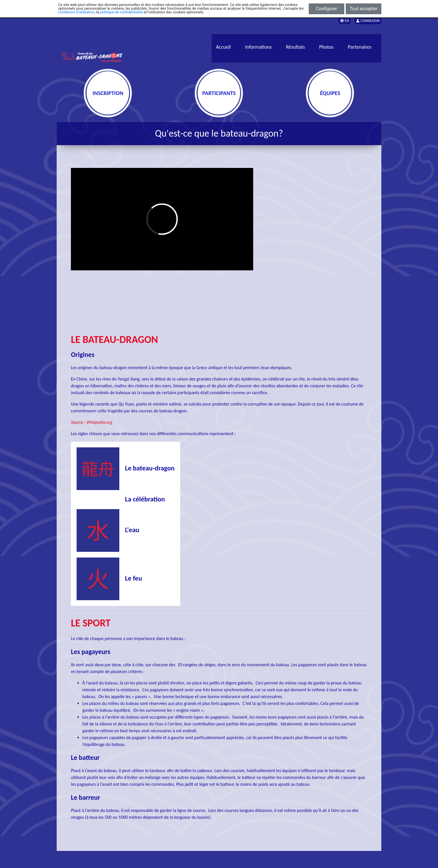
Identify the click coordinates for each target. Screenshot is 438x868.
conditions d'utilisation (76, 12)
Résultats (295, 47)
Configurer (326, 9)
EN (345, 21)
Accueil (223, 47)
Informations (259, 47)
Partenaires (360, 47)
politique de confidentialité (121, 12)
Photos (327, 47)
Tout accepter (364, 9)
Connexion (368, 21)
